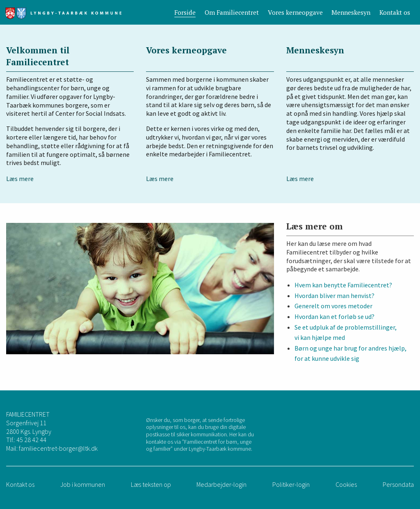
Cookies (346, 484)
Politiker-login (291, 484)
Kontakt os (395, 12)
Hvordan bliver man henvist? (334, 296)
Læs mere (20, 179)
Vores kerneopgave (295, 12)
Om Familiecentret (232, 12)
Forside (185, 12)
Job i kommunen (83, 484)
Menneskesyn (351, 12)
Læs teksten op (151, 484)
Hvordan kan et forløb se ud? (334, 316)
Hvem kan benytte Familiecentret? (343, 285)
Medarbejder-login (221, 484)
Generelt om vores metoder (333, 306)
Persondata (398, 484)
